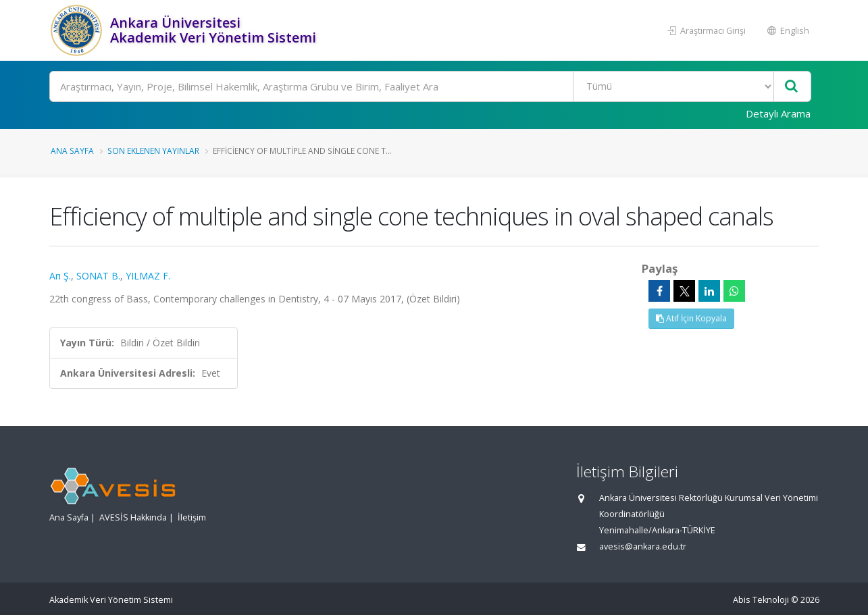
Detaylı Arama (778, 113)
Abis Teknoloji (761, 600)
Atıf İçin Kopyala (691, 318)
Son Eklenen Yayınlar (153, 151)
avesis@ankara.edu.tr (643, 546)
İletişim (192, 517)
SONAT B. (98, 276)
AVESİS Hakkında (133, 517)
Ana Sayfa (72, 151)
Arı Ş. (60, 276)
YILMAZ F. (148, 276)
